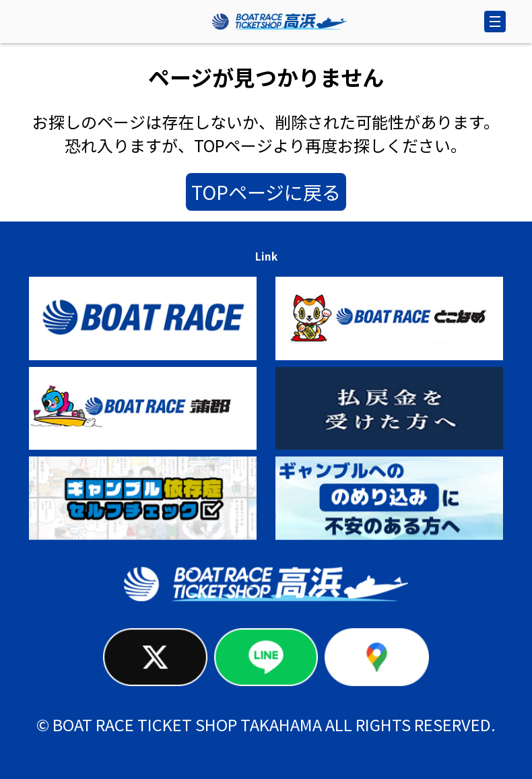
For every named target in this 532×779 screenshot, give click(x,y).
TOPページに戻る (266, 192)
